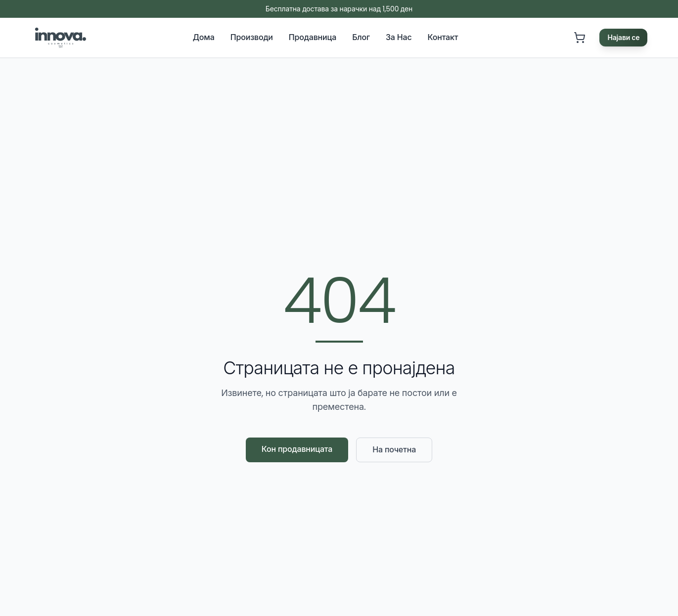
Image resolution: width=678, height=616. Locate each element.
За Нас (399, 37)
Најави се (623, 38)
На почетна (394, 450)
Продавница (313, 37)
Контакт (443, 37)
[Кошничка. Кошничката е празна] (580, 38)
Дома (204, 37)
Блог (361, 37)
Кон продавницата (297, 449)
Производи (252, 37)
